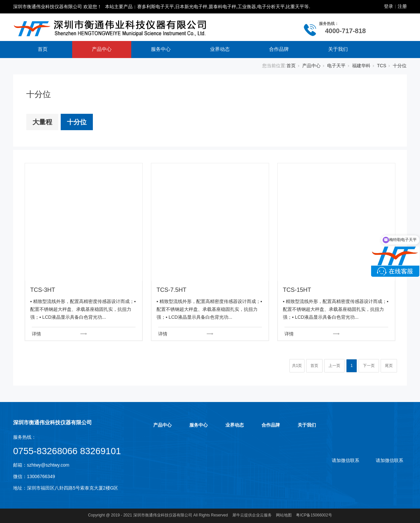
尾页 (389, 366)
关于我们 (338, 49)
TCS (382, 66)
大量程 (42, 122)
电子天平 (336, 66)
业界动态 (220, 49)
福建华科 (361, 66)
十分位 (400, 66)
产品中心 (102, 49)
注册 (402, 6)
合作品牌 (279, 49)
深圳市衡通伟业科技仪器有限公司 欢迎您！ (57, 7)
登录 (388, 6)
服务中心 (161, 49)
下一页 (369, 366)
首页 (43, 49)
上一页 (334, 366)
